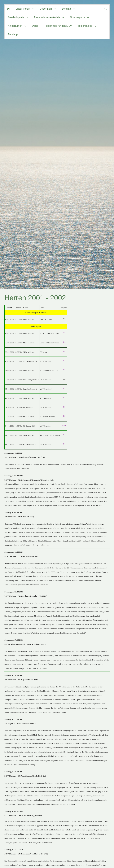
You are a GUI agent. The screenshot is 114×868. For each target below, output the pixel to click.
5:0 (64, 333)
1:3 (64, 435)
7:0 (64, 351)
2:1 (64, 444)
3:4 (64, 342)
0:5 (64, 370)
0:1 (64, 398)
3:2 (64, 388)
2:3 (64, 407)
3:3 (64, 416)
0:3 (64, 361)
